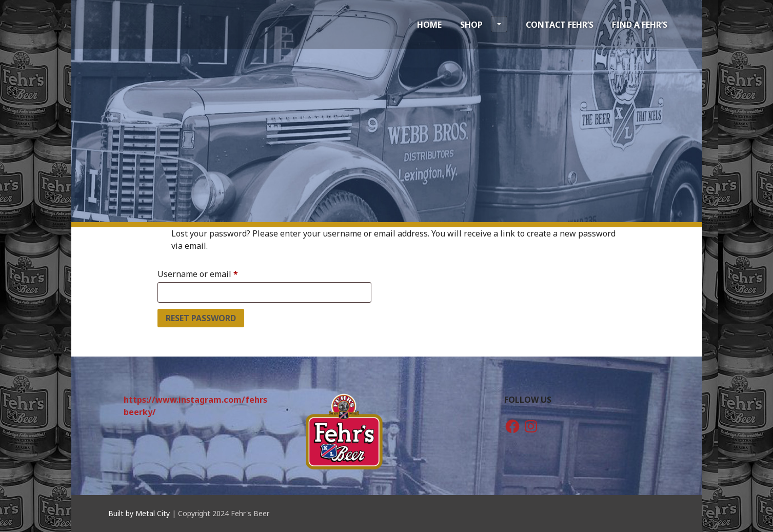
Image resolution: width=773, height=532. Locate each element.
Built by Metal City (139, 513)
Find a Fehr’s (640, 25)
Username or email (215, 273)
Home (429, 25)
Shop (484, 24)
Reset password (201, 318)
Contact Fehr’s (560, 25)
